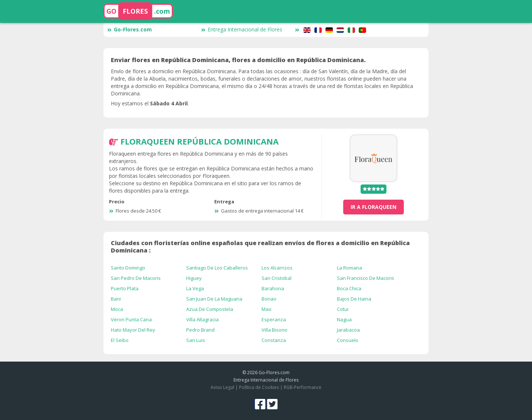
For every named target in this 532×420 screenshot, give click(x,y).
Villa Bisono (274, 330)
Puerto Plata (125, 288)
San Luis (196, 340)
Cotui (343, 309)
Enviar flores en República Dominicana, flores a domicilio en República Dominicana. (238, 60)
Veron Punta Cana (131, 319)
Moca (117, 309)
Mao (267, 309)
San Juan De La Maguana (214, 299)
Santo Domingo (128, 268)
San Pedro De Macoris (136, 278)
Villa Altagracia (202, 319)
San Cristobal (277, 278)
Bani (116, 299)
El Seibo (120, 340)
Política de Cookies (259, 387)
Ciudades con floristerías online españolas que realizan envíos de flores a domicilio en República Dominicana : (260, 247)
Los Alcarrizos (277, 268)
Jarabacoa (348, 330)
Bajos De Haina (354, 299)
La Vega (195, 288)
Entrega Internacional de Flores (242, 29)
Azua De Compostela (210, 309)
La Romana (349, 268)
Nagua (344, 319)
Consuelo (348, 340)
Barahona (273, 288)
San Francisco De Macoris (366, 278)
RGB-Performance (303, 387)
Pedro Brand (200, 330)
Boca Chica (349, 288)
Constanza (274, 340)
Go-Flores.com (129, 29)
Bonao (269, 299)
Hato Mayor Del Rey (133, 330)
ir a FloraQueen (374, 207)
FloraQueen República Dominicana (199, 141)
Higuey (194, 278)
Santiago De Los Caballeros (217, 268)
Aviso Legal (222, 387)
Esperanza (274, 319)
